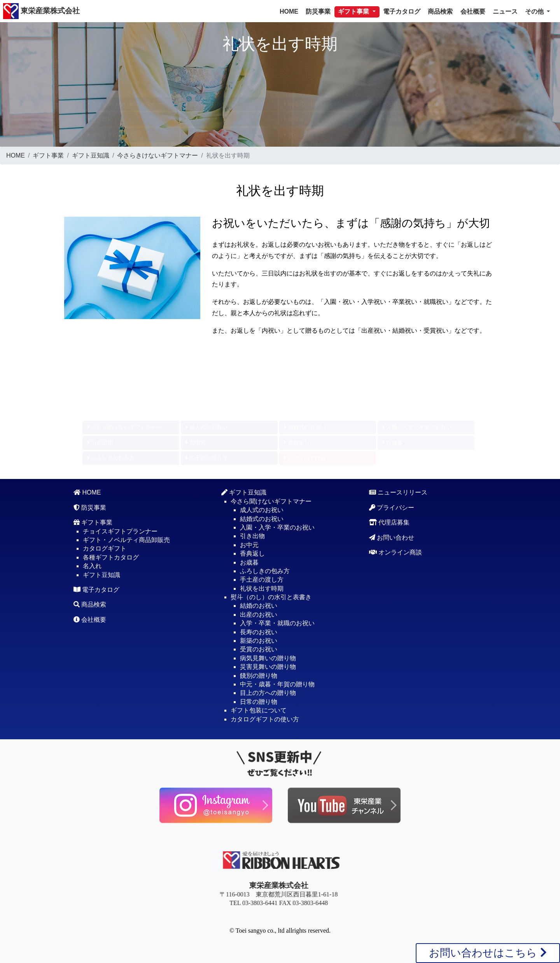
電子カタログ (402, 11)
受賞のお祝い (259, 649)
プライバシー (392, 508)
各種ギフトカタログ (111, 557)
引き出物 (100, 119)
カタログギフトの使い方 (265, 719)
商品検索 (440, 11)
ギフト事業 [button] (354, 11)
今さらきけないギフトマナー (157, 155)
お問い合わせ (392, 538)
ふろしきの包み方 (111, 135)
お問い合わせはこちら (488, 953)
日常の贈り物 (259, 702)
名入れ (92, 566)
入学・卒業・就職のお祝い (277, 623)
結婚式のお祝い (305, 104)
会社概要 (473, 11)
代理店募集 (389, 522)
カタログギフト (105, 548)
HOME (289, 11)
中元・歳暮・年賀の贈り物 (277, 684)
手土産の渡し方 (207, 135)
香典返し (297, 119)
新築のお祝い (259, 641)
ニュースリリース (398, 492)
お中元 (196, 119)
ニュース (505, 11)
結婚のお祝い (259, 606)
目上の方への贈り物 (268, 693)
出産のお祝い (259, 615)
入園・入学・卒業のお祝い (417, 104)
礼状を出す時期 (305, 135)
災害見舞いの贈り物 (268, 667)
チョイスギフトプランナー (120, 531)
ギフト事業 (48, 155)
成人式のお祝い (207, 104)
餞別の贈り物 (259, 676)
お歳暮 (393, 119)
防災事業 (318, 11)
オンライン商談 (395, 552)
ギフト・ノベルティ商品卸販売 (126, 540)
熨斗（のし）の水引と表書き (271, 597)
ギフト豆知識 (91, 155)
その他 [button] (535, 11)
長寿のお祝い (259, 632)
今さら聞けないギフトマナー (125, 104)
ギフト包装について (259, 710)
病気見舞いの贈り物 (268, 658)
